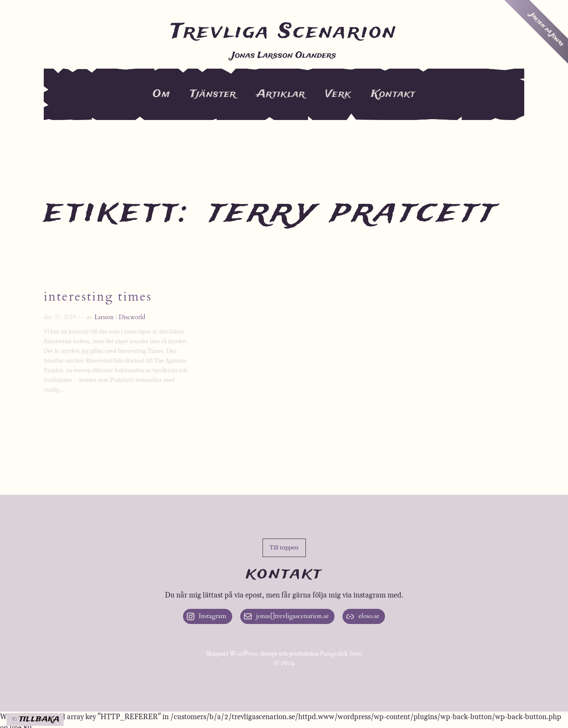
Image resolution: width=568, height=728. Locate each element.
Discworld (132, 317)
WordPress (243, 654)
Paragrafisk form (341, 654)
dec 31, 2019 (60, 317)
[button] (284, 548)
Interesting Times (98, 297)
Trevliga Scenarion (284, 32)
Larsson (104, 317)
